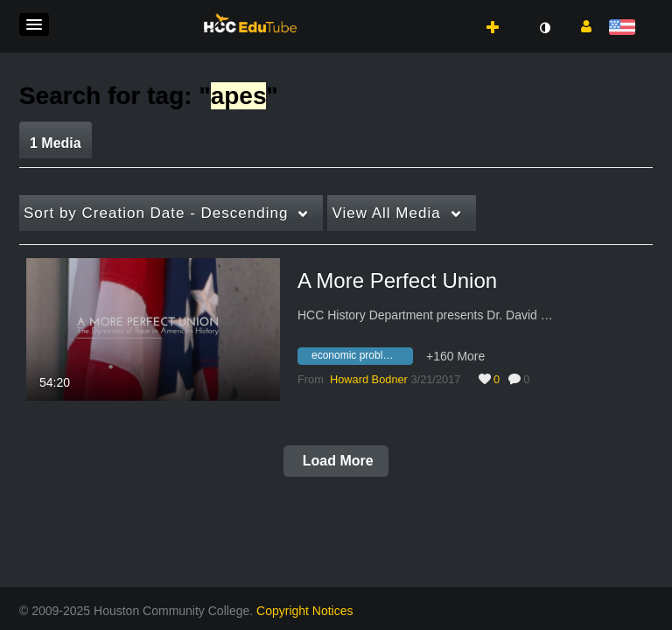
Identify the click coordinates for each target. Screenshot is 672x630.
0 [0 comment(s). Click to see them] (529, 379)
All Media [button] (386, 213)
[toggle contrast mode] (544, 28)
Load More (336, 461)
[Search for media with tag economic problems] (362, 359)
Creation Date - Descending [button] (156, 213)
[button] (34, 24)
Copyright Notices (305, 611)
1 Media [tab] (56, 143)
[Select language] (625, 28)
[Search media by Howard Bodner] (369, 379)
